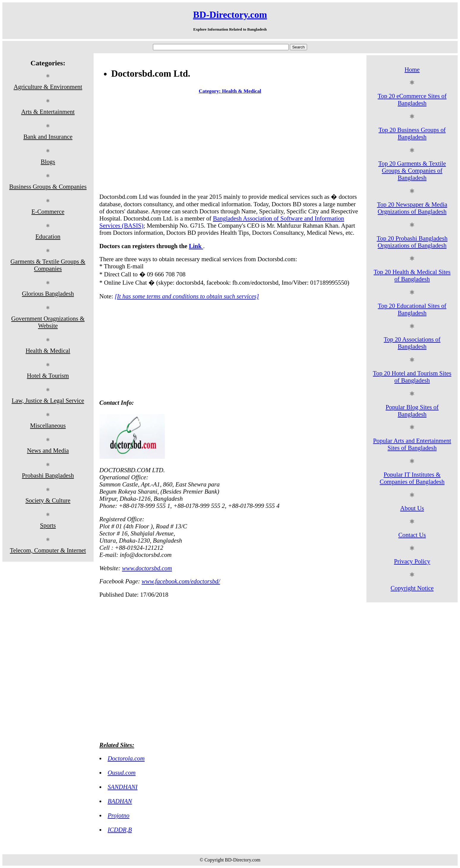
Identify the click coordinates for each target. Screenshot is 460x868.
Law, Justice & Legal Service (48, 400)
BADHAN (120, 801)
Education (48, 236)
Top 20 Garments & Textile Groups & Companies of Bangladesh (412, 170)
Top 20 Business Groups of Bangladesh (412, 133)
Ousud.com (121, 772)
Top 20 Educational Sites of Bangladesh (412, 309)
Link (196, 246)
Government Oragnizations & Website (48, 322)
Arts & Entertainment (48, 112)
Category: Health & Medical (230, 91)
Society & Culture (48, 500)
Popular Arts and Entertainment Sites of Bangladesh (412, 444)
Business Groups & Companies (48, 186)
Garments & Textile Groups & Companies (48, 265)
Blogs (48, 162)
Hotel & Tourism (48, 375)
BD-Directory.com (230, 15)
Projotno (118, 815)
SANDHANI (122, 787)
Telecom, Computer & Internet (48, 550)
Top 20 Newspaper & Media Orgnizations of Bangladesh (412, 208)
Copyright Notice (412, 588)
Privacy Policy (412, 561)
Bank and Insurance (48, 137)
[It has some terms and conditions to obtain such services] (187, 296)
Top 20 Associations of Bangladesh (412, 343)
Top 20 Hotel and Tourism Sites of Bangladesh (412, 377)
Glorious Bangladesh (48, 293)
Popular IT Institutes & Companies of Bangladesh (412, 478)
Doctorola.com (126, 758)
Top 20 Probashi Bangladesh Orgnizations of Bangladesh (412, 242)
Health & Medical (48, 350)
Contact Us (412, 535)
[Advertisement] (230, 144)
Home (412, 69)
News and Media (48, 450)
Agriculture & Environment (48, 87)
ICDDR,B (120, 830)
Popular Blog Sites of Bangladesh (412, 411)
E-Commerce (48, 211)
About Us (412, 508)
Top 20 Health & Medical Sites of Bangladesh (412, 275)
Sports (48, 525)
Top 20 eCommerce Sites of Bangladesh (412, 99)
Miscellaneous (48, 425)
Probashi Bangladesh (48, 475)
